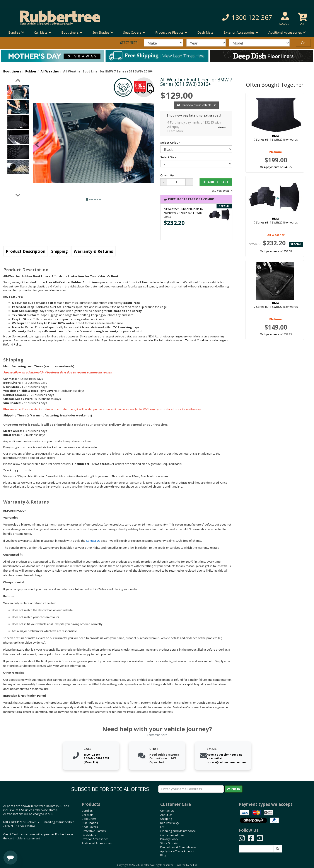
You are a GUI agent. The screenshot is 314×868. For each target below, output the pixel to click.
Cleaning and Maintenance (178, 831)
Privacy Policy (169, 839)
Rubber (31, 71)
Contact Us (93, 541)
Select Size (168, 157)
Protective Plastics (94, 831)
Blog (163, 855)
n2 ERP (194, 865)
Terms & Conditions (198, 340)
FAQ (163, 827)
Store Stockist (169, 843)
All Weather (50, 71)
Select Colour (170, 143)
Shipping (60, 251)
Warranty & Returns (93, 251)
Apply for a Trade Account (177, 851)
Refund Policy (12, 344)
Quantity (167, 175)
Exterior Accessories (95, 839)
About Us (166, 815)
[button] (224, 18)
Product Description (26, 251)
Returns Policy (170, 823)
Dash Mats (205, 32)
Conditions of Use (172, 835)
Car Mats (88, 815)
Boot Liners (12, 71)
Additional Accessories (97, 843)
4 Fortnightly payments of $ (198, 127)
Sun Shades (90, 823)
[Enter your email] (191, 789)
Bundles (87, 811)
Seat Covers (90, 827)
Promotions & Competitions (178, 847)
